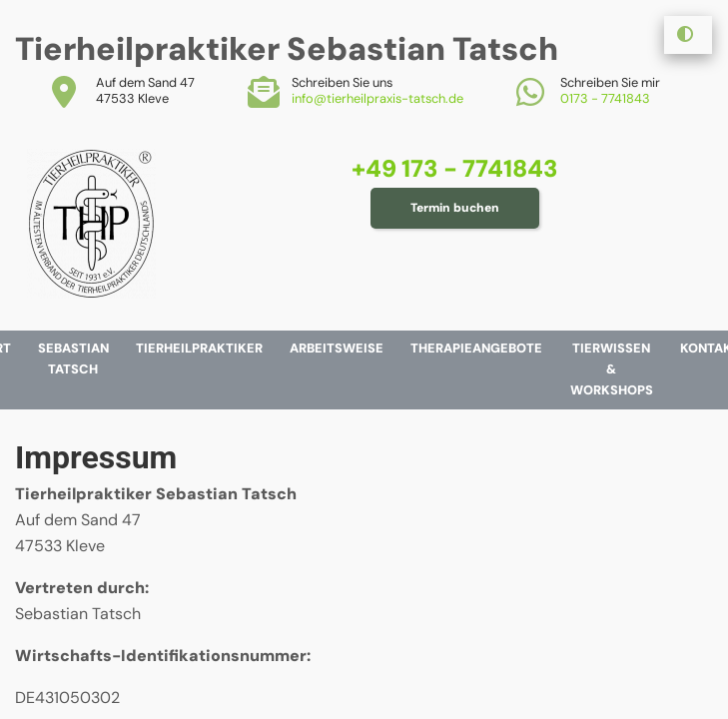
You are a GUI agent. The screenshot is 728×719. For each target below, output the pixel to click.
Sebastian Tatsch (73, 359)
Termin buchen (455, 208)
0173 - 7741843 (605, 98)
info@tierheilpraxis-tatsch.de (377, 98)
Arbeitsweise (337, 348)
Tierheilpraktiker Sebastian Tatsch (287, 49)
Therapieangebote (476, 348)
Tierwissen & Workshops (612, 369)
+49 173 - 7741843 (455, 168)
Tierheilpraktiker (199, 348)
